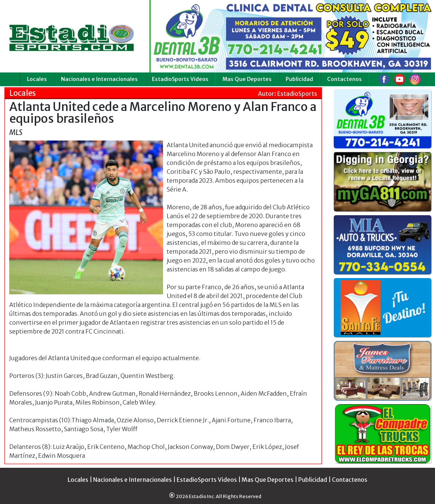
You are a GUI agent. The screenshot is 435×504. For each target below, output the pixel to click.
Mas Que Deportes (247, 79)
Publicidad (299, 79)
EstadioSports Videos (180, 79)
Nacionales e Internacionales (99, 79)
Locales (37, 79)
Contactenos (344, 79)
